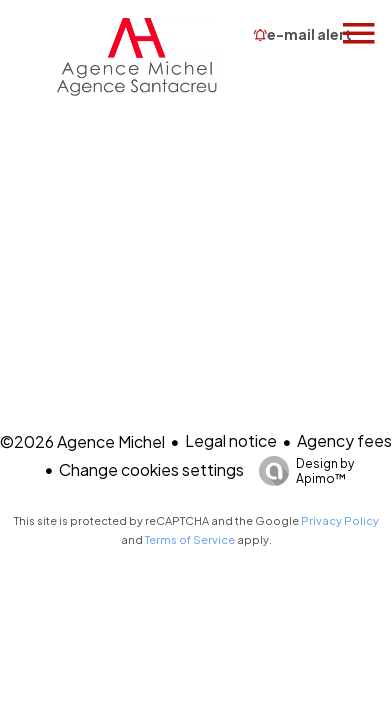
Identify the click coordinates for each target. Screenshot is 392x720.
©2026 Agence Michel (82, 441)
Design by (301, 471)
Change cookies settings (151, 469)
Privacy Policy (340, 520)
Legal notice (231, 440)
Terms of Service (190, 539)
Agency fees (344, 440)
